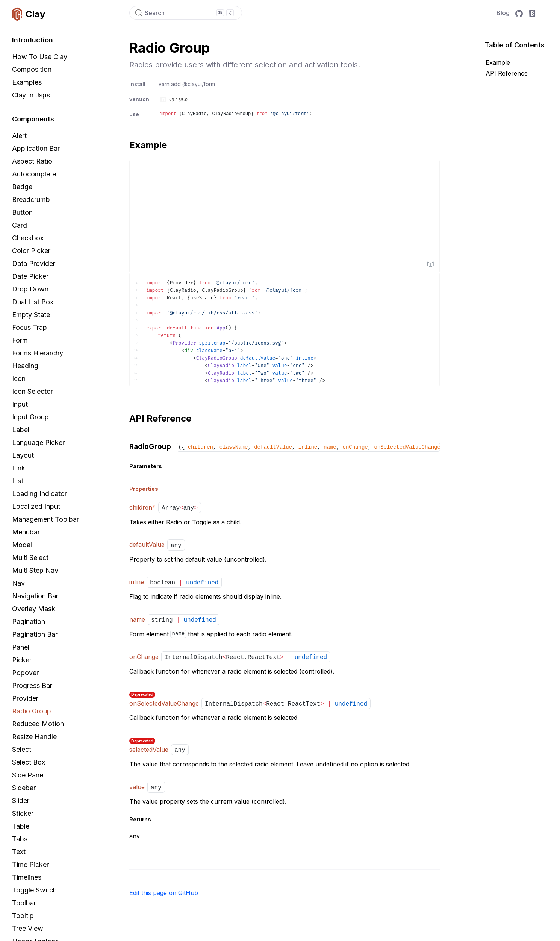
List (18, 481)
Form (20, 340)
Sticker (23, 813)
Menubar (26, 532)
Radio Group (32, 711)
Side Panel (28, 775)
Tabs (20, 839)
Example (498, 62)
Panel (21, 647)
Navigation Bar (35, 596)
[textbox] (285, 329)
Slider (21, 801)
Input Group (30, 417)
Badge (22, 187)
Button (22, 212)
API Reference (507, 73)
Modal (22, 545)
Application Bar (36, 148)
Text (19, 852)
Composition (32, 69)
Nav (18, 583)
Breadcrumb (31, 200)
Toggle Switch (34, 890)
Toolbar (24, 903)
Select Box (29, 762)
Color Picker (31, 251)
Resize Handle (34, 737)
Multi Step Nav (35, 570)
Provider (25, 698)
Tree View (28, 928)
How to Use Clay (40, 57)
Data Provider (34, 263)
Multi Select (30, 558)
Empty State (31, 315)
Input (20, 404)
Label (21, 430)
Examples (27, 82)
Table (21, 826)
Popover (25, 673)
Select (22, 749)
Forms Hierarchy (38, 353)
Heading (25, 366)
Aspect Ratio (32, 161)
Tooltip (23, 916)
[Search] (186, 13)
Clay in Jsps (31, 95)
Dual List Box (33, 302)
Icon (19, 379)
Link (19, 468)
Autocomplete (34, 174)
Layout (23, 455)
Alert (19, 136)
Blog (503, 13)
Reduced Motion (38, 724)
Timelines (27, 877)
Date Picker (30, 276)
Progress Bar (32, 685)
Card (20, 225)
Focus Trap (30, 327)
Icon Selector (33, 391)
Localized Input (36, 506)
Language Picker (38, 442)
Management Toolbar (45, 519)
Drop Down (30, 289)
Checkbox (28, 238)
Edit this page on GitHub (164, 893)
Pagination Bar (35, 634)
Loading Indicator (39, 494)
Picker (22, 660)
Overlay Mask (34, 609)
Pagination (29, 622)
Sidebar (24, 788)
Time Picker (30, 864)
